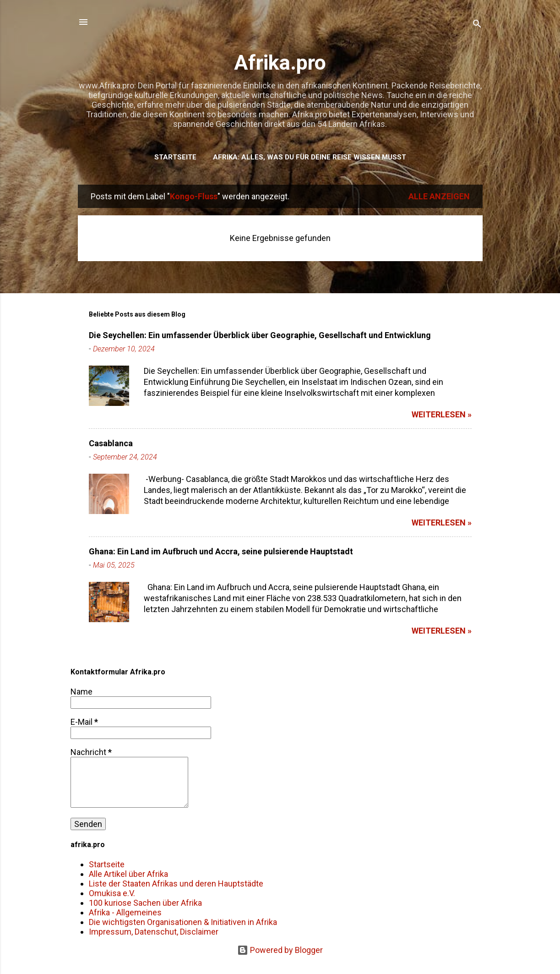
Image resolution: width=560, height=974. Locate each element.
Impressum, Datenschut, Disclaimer (154, 932)
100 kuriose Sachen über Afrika (145, 903)
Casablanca (111, 443)
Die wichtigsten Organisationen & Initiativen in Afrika (183, 922)
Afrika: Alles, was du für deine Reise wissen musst (310, 157)
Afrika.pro (280, 63)
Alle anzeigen (439, 196)
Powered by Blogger (280, 950)
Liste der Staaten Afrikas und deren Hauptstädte (176, 884)
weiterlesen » (442, 414)
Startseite (175, 157)
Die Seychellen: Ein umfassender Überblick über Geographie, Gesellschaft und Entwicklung (260, 335)
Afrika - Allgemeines (125, 912)
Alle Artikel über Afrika (128, 874)
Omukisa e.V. (112, 893)
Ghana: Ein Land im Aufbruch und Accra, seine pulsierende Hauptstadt (221, 551)
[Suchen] (477, 25)
